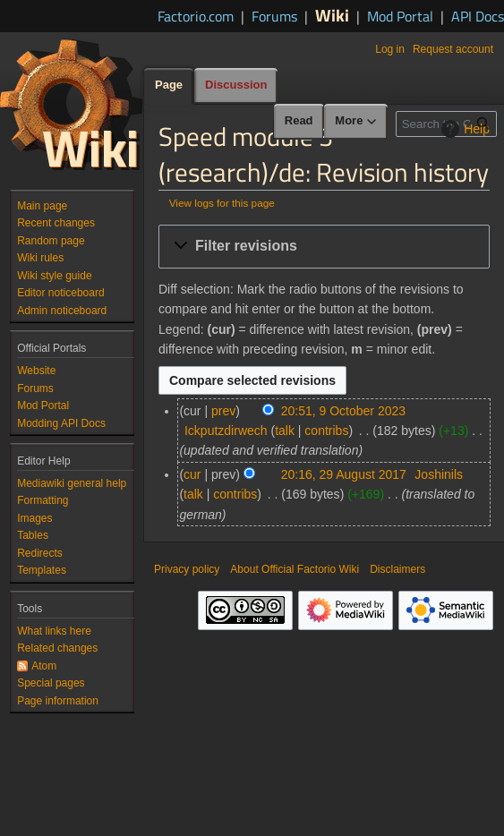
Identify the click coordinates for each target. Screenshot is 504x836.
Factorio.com (196, 16)
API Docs (478, 16)
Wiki (332, 15)
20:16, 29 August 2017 (344, 474)
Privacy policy (187, 569)
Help (463, 129)
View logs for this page (222, 203)
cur (192, 474)
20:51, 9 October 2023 (343, 411)
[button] (324, 247)
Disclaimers (397, 569)
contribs (326, 431)
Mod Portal (400, 16)
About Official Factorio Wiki (295, 569)
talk (285, 431)
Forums (274, 16)
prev (223, 411)
